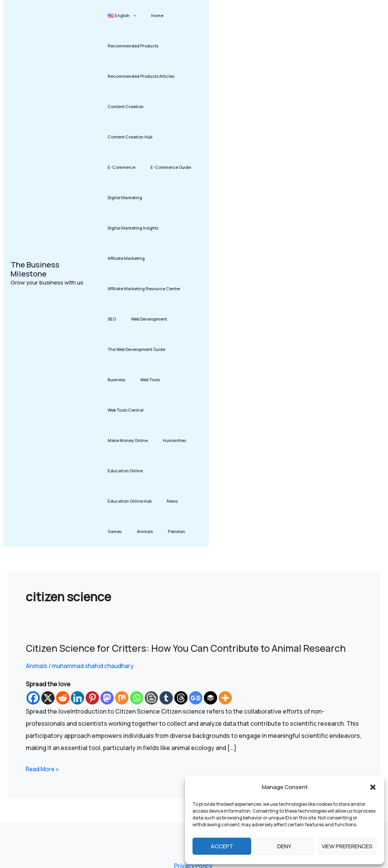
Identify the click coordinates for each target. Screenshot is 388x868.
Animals (157, 440)
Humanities (168, 380)
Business (182, 319)
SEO (112, 289)
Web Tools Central (154, 349)
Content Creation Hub (130, 137)
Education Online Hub (173, 410)
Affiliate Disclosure (178, 800)
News (113, 440)
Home (150, 15)
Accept (222, 846)
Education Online (125, 410)
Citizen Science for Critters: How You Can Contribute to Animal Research (194, 557)
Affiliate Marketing (126, 228)
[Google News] (196, 607)
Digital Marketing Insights (133, 197)
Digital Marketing (174, 167)
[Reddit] (63, 607)
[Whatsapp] (137, 607)
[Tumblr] (166, 607)
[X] (48, 607)
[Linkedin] (77, 607)
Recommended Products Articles (141, 76)
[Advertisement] (300, 228)
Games (134, 440)
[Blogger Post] (151, 607)
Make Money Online (128, 380)
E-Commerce (174, 137)
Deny (284, 846)
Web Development (142, 289)
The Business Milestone (35, 224)
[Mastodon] (107, 607)
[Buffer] (210, 607)
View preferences (347, 846)
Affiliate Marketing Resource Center (144, 258)
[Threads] (181, 607)
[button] (373, 787)
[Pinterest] (92, 607)
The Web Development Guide (136, 319)
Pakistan (182, 440)
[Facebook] (33, 607)
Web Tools (117, 349)
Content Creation (126, 106)
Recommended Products (133, 46)
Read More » (44, 677)
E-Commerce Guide (128, 167)
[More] (225, 607)
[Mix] (122, 607)
